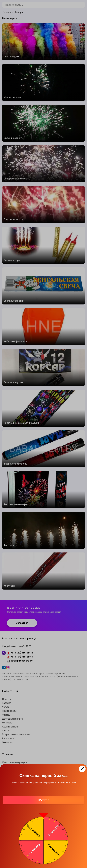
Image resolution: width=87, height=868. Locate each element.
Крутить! (43, 800)
